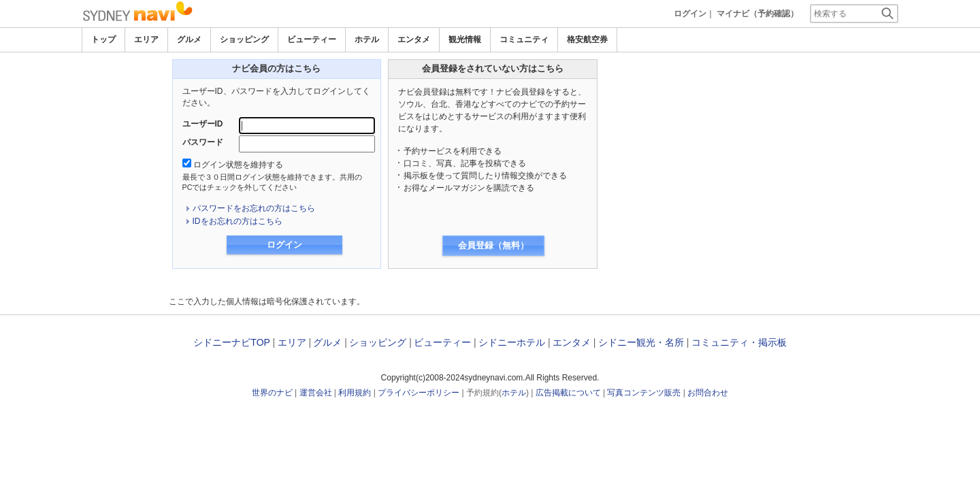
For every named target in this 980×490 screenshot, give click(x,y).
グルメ (189, 39)
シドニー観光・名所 (641, 342)
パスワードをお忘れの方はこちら (254, 208)
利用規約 (355, 393)
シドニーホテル (512, 342)
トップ (103, 39)
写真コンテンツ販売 (644, 393)
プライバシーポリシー (419, 393)
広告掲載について (568, 393)
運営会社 (316, 393)
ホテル (367, 39)
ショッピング (244, 39)
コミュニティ (524, 39)
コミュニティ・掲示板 (739, 342)
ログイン (690, 14)
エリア (146, 39)
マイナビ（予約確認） (757, 14)
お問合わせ (708, 393)
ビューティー (312, 39)
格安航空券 (587, 39)
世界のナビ (272, 393)
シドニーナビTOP (231, 342)
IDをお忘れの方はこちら (238, 221)
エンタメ (414, 39)
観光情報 (465, 39)
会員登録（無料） (493, 245)
